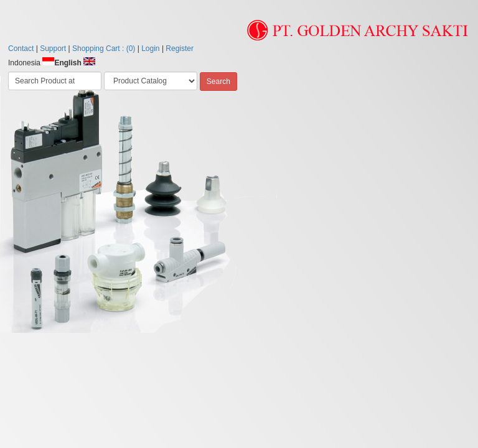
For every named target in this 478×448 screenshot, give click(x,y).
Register (180, 49)
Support (53, 49)
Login (150, 49)
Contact (21, 49)
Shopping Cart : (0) (104, 49)
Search (218, 82)
